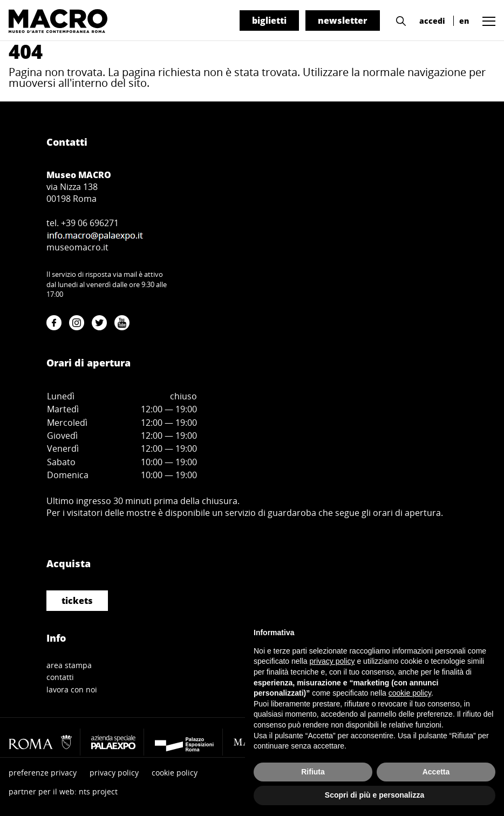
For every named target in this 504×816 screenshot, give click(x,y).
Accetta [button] (436, 772)
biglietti (269, 21)
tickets (77, 601)
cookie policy (175, 773)
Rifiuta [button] (313, 772)
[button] (398, 20)
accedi (432, 21)
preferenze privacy (43, 773)
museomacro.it (77, 247)
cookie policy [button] (410, 693)
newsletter (343, 21)
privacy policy (114, 773)
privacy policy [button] (332, 661)
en (464, 21)
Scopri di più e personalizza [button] (374, 795)
